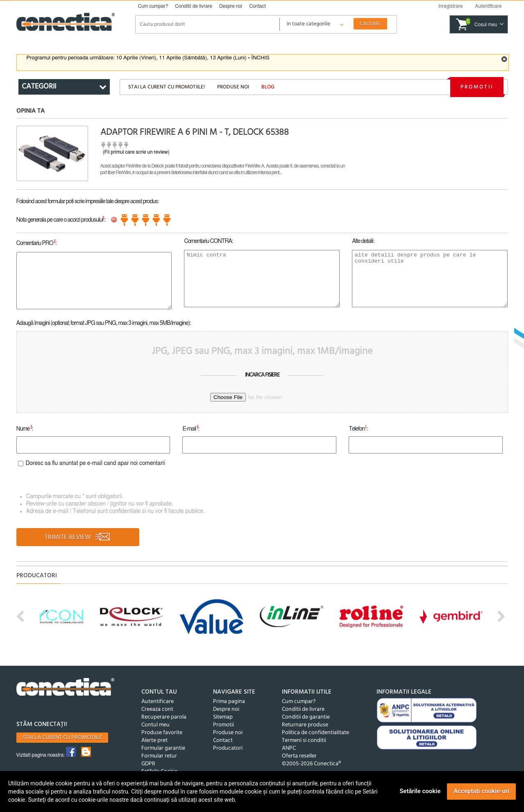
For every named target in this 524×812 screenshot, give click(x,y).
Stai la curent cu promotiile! (167, 87)
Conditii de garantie (306, 717)
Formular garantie (163, 748)
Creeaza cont (157, 709)
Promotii (477, 87)
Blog (268, 87)
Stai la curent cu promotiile (62, 738)
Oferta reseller (299, 756)
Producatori (228, 748)
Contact (257, 6)
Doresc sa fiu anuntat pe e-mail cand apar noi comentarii (96, 463)
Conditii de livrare (194, 6)
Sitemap (223, 717)
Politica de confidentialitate (315, 733)
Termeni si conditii (304, 741)
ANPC (289, 748)
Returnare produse (305, 725)
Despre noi (231, 6)
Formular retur (159, 756)
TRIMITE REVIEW (78, 538)
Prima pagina (229, 702)
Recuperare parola (164, 717)
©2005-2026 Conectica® (311, 764)
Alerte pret (154, 741)
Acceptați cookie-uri (481, 791)
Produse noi (233, 87)
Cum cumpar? (153, 6)
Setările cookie (420, 791)
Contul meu (155, 725)
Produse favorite (162, 733)
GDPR (148, 764)
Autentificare (158, 702)
